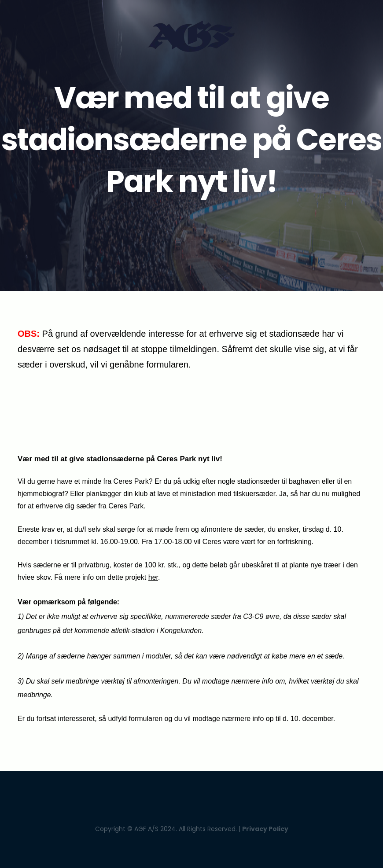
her (153, 577)
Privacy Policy (265, 829)
